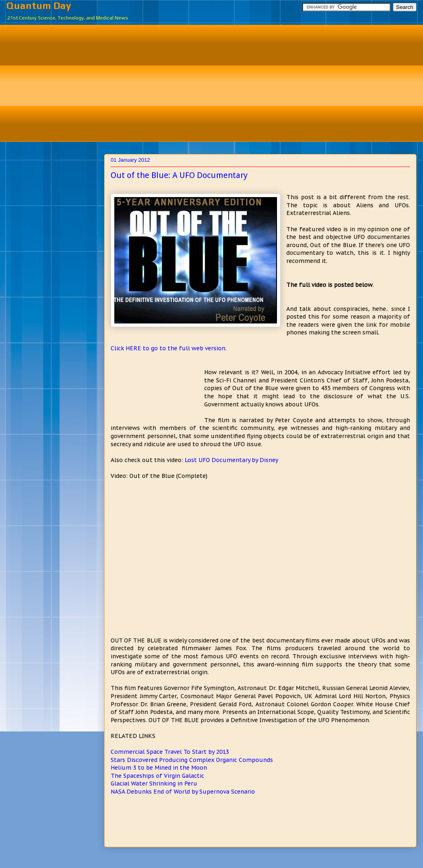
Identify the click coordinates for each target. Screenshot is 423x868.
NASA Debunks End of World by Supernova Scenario (183, 792)
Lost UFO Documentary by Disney (231, 460)
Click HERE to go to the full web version (168, 348)
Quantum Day (39, 5)
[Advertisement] (218, 82)
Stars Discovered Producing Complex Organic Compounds (192, 760)
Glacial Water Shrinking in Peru (154, 783)
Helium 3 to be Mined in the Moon (159, 768)
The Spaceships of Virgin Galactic (157, 776)
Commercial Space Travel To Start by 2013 (170, 752)
